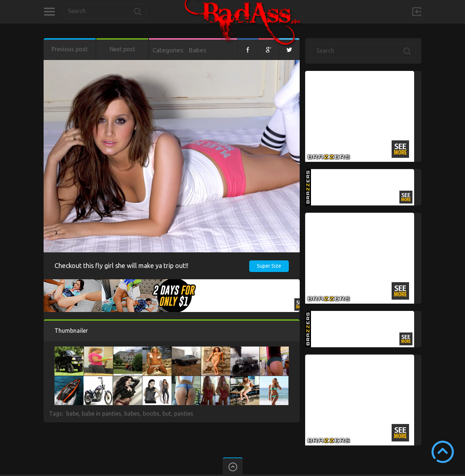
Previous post (70, 49)
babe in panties (102, 413)
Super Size (269, 266)
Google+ (268, 49)
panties (184, 413)
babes (132, 413)
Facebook (248, 49)
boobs (151, 413)
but (167, 413)
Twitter (289, 49)
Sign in (417, 12)
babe (72, 413)
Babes (198, 50)
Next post (122, 49)
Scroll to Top (443, 452)
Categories (49, 12)
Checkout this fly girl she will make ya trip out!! (121, 265)
